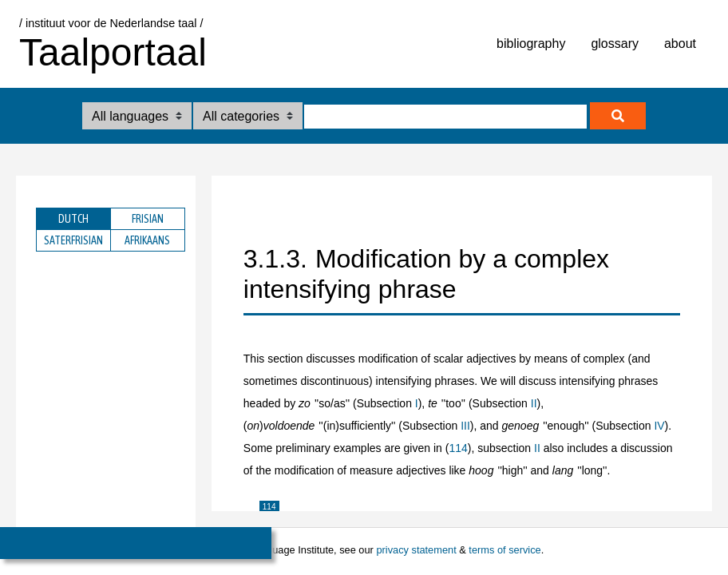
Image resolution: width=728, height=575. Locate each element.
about (680, 44)
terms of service (504, 550)
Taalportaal (113, 52)
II (534, 403)
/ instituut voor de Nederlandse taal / (111, 23)
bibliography (531, 44)
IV (659, 426)
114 (458, 448)
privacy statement (416, 550)
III (465, 426)
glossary (615, 44)
